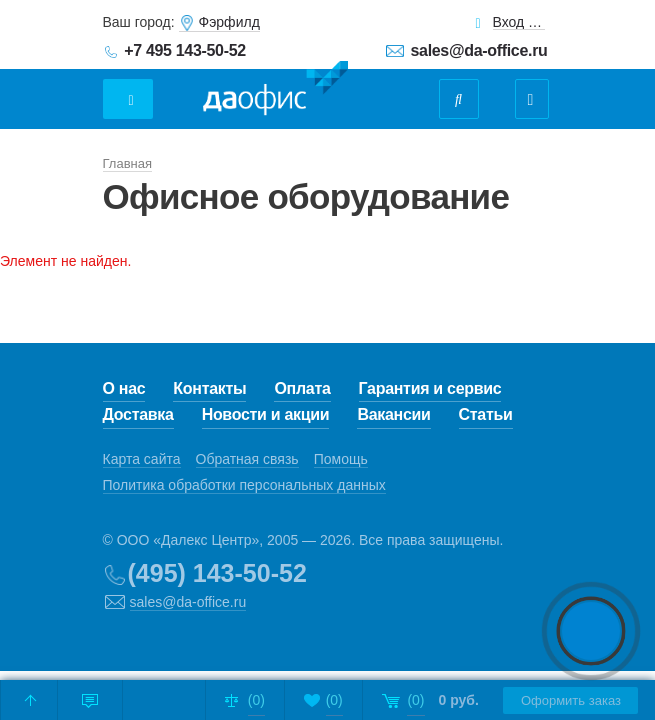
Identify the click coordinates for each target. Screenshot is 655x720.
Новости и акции (266, 414)
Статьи (486, 414)
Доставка (138, 414)
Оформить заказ (566, 700)
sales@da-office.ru (479, 50)
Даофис (275, 89)
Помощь (341, 459)
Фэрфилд (229, 22)
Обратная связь (247, 459)
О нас (124, 388)
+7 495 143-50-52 (185, 50)
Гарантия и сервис (430, 388)
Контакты (209, 388)
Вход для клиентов (519, 22)
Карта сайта (142, 459)
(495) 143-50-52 (217, 573)
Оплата (302, 388)
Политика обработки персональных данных (244, 485)
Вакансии (393, 414)
